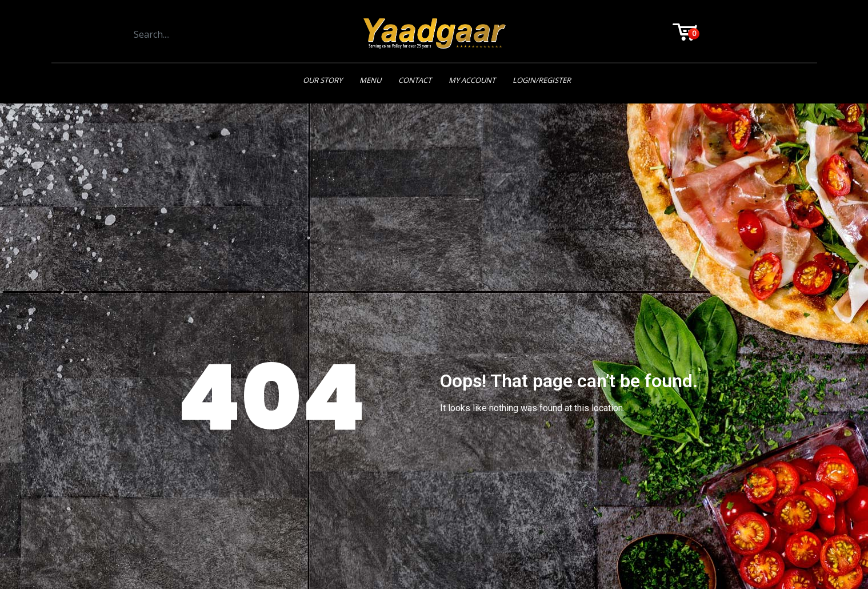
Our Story (323, 80)
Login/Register (542, 80)
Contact (415, 80)
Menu (370, 80)
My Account (472, 80)
